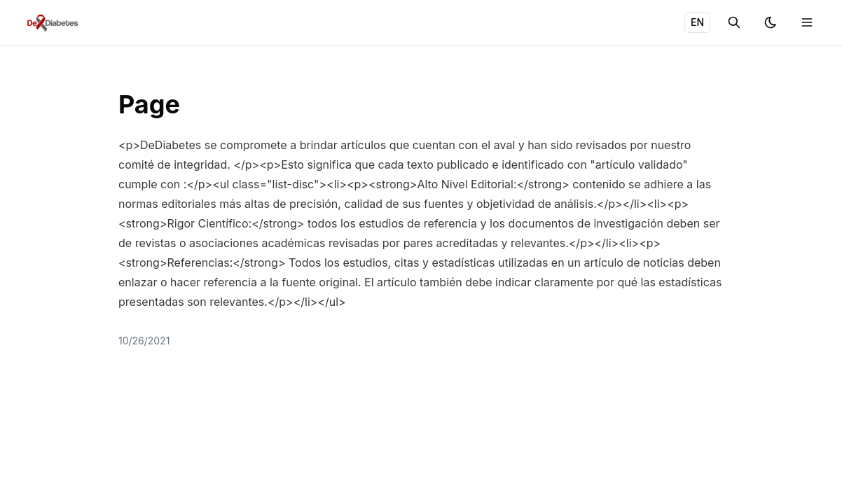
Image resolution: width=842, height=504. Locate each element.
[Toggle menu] (807, 22)
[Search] (734, 22)
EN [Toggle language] (697, 22)
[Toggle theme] (771, 22)
